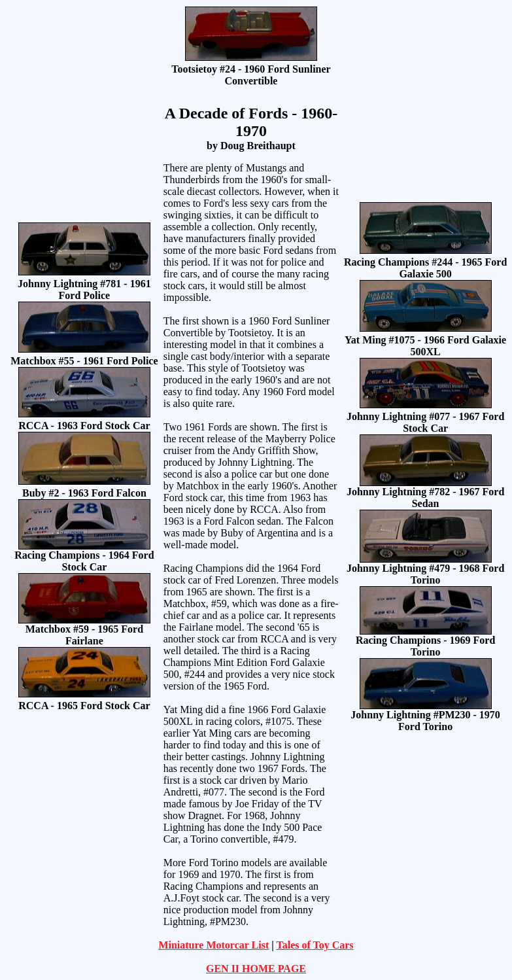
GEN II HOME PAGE (256, 969)
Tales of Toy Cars (315, 945)
